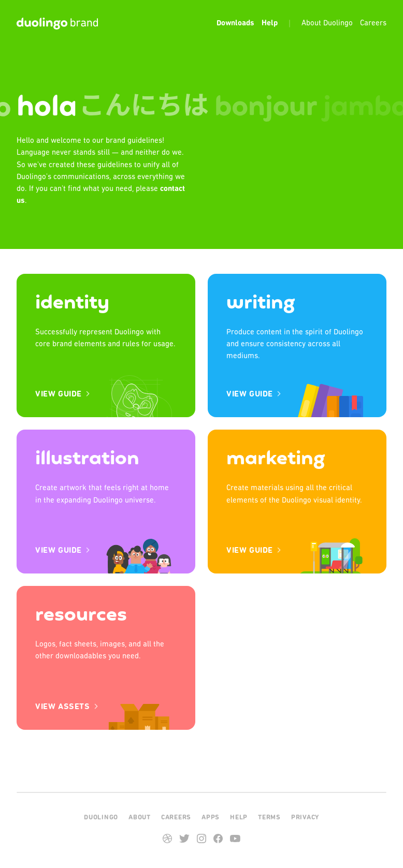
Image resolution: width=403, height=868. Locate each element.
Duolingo (101, 818)
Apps (211, 818)
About (140, 818)
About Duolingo (327, 24)
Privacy (305, 818)
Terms (269, 818)
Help (239, 818)
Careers (373, 24)
